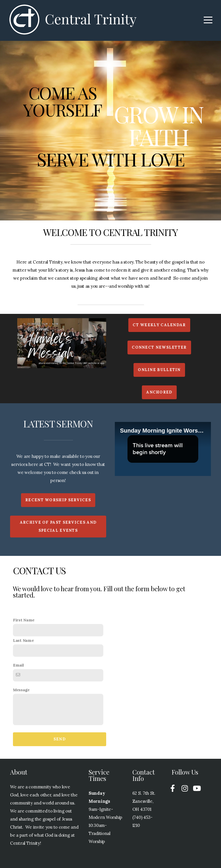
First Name (24, 620)
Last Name (23, 640)
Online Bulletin (159, 370)
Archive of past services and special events (58, 526)
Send (60, 739)
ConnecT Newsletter (159, 347)
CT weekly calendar (159, 325)
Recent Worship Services (58, 500)
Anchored (159, 392)
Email (18, 665)
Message (21, 690)
